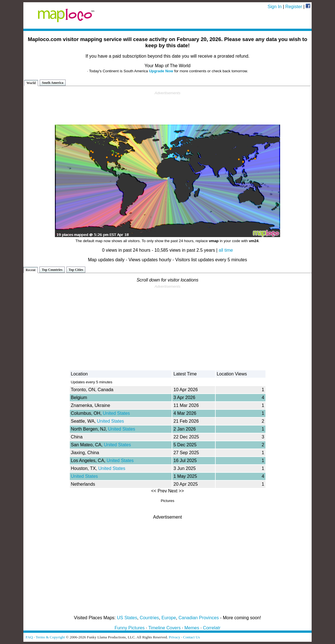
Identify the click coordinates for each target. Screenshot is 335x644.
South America (53, 83)
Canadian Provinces (199, 618)
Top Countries (52, 270)
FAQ (29, 637)
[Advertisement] (167, 108)
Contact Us (191, 637)
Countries (149, 618)
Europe (169, 618)
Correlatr (212, 628)
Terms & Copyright (50, 637)
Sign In (275, 7)
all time (226, 250)
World (31, 83)
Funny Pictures (130, 628)
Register (294, 7)
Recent (31, 270)
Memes (192, 628)
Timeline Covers (165, 628)
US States (127, 618)
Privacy (175, 637)
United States (116, 413)
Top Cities (76, 270)
